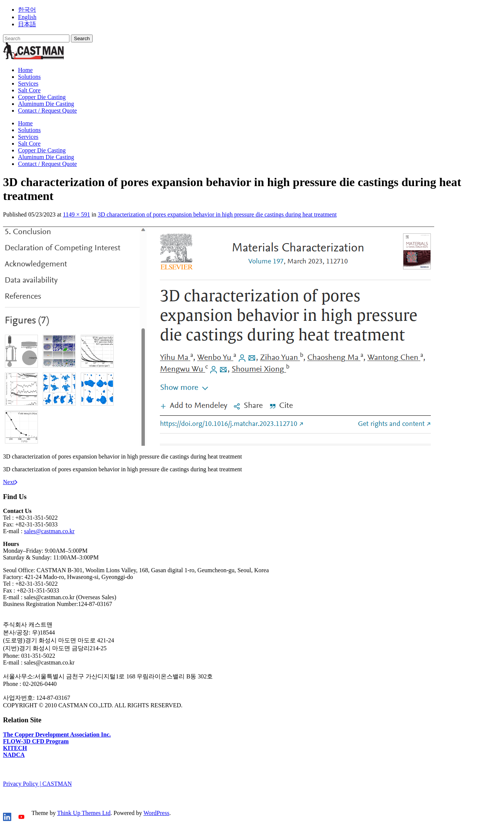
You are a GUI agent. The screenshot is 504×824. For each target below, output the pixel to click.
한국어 (27, 10)
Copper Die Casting (42, 97)
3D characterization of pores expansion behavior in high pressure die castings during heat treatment (217, 214)
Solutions (29, 77)
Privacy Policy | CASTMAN (37, 784)
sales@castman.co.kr (49, 531)
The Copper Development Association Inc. (57, 735)
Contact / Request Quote (47, 111)
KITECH (15, 748)
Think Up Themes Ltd (84, 813)
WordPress (156, 813)
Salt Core (29, 90)
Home (25, 70)
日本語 (27, 24)
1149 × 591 (77, 214)
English (27, 17)
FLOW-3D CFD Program (36, 741)
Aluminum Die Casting (46, 104)
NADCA (14, 755)
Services (28, 83)
